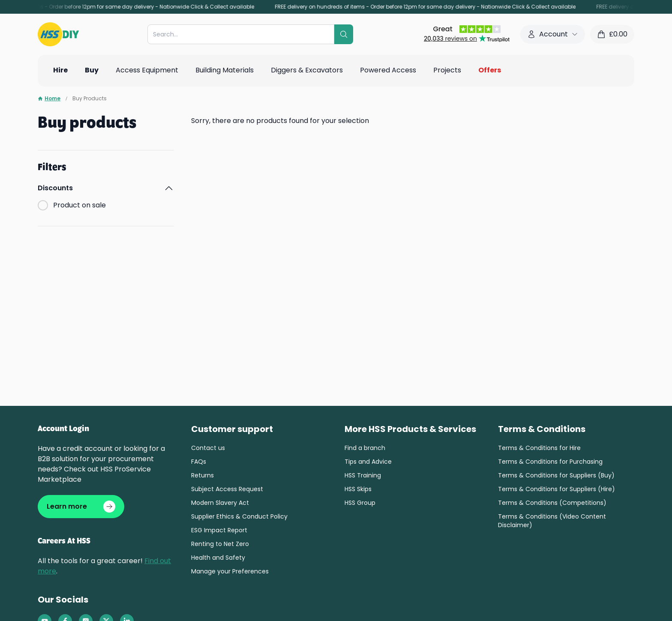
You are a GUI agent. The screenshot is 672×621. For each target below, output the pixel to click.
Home (49, 99)
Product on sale (79, 205)
